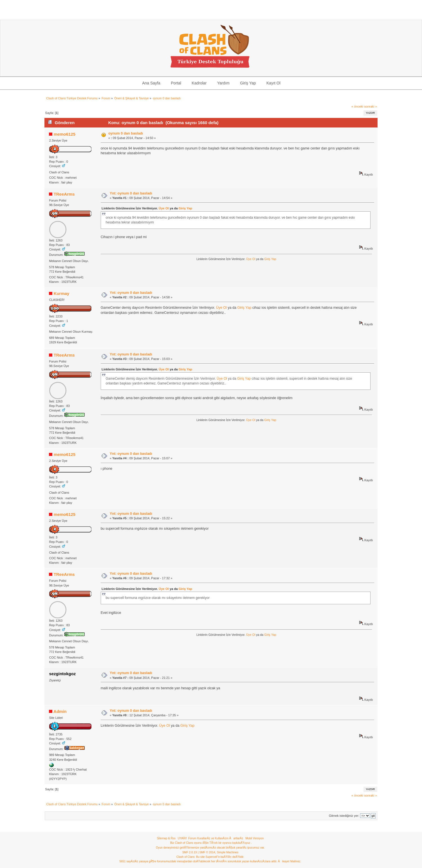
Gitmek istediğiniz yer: (344, 816)
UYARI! (182, 838)
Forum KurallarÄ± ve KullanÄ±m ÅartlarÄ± (216, 838)
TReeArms (64, 194)
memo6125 (65, 134)
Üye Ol (164, 208)
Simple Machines (228, 852)
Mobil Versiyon (254, 838)
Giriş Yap (185, 208)
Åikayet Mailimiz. (289, 861)
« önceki (357, 106)
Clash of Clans (186, 857)
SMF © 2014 (207, 852)
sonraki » (371, 106)
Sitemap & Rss (166, 838)
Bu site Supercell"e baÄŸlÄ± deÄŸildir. (220, 857)
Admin (60, 711)
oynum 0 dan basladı (126, 133)
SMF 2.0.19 (190, 852)
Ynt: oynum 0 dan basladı (131, 193)
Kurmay (62, 293)
